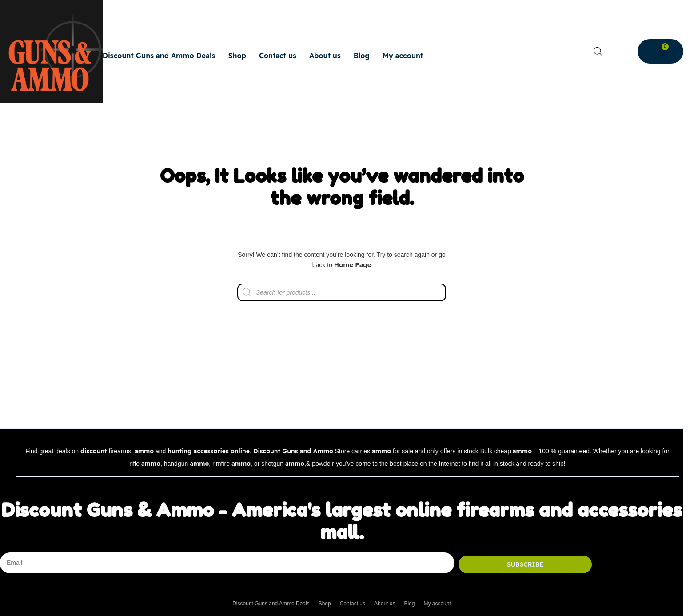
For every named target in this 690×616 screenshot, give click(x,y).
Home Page (353, 265)
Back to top (646, 426)
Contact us (278, 56)
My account (403, 56)
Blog (362, 56)
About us (325, 56)
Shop (237, 56)
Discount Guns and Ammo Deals (159, 56)
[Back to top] (646, 420)
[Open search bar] (598, 51)
